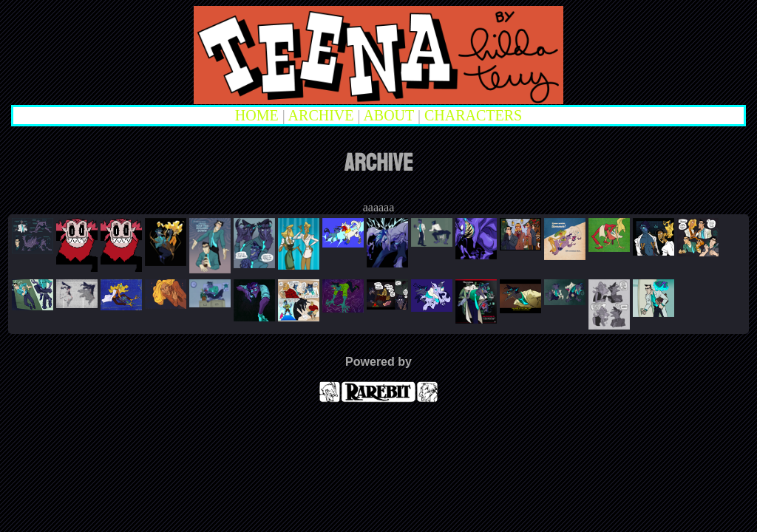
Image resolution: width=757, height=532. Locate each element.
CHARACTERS (473, 115)
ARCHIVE (321, 115)
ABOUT (388, 115)
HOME (257, 115)
